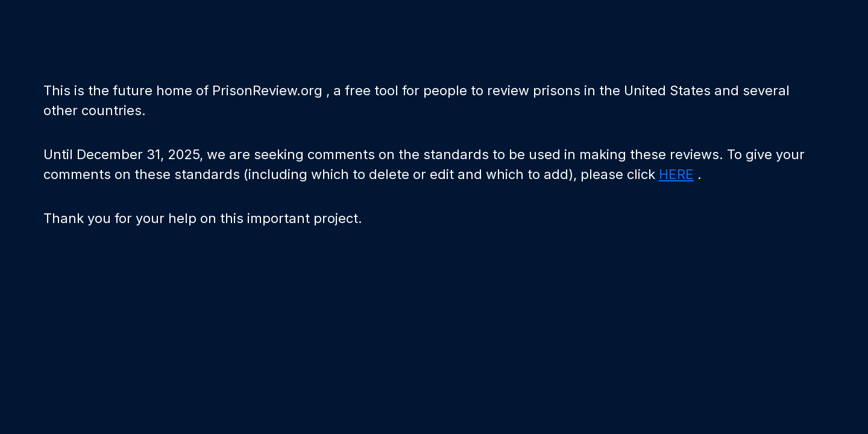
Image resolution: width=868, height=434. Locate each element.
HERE (676, 174)
